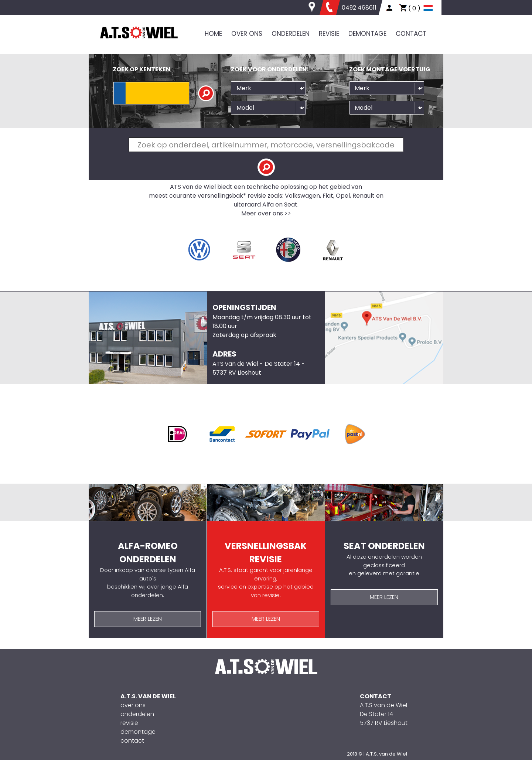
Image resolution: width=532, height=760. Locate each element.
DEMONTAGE (367, 34)
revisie (129, 723)
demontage (138, 732)
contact (132, 741)
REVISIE (329, 34)
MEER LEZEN (148, 619)
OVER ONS (247, 34)
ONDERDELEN (291, 34)
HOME (213, 34)
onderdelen (137, 714)
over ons (133, 705)
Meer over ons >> (266, 213)
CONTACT (411, 34)
